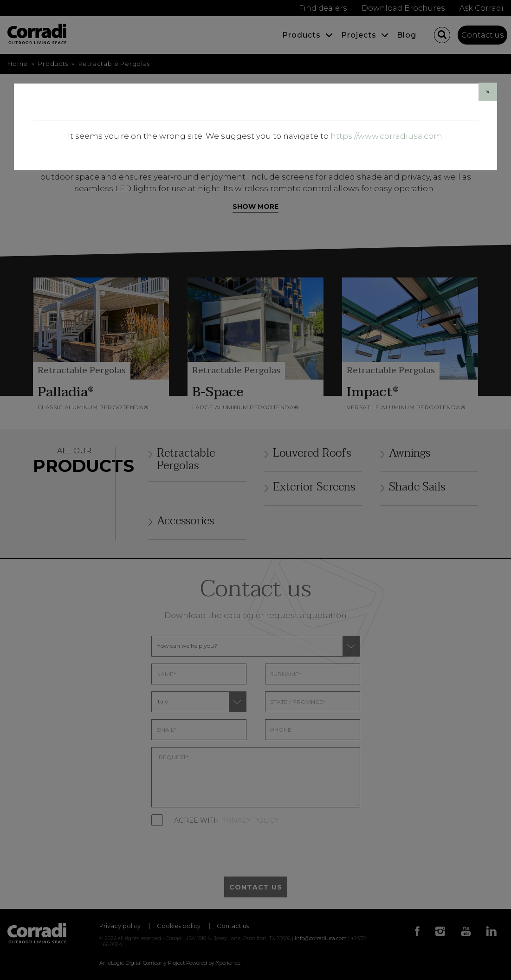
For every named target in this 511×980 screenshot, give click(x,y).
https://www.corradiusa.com (386, 136)
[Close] (488, 92)
